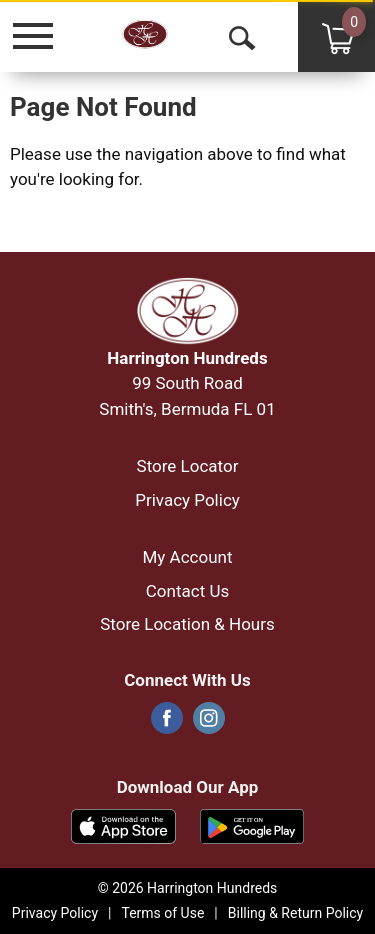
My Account (187, 557)
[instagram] (209, 724)
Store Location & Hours (187, 624)
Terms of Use (162, 913)
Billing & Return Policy (295, 913)
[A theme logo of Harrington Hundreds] (171, 35)
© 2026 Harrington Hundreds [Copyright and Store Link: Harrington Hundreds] (188, 888)
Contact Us (187, 591)
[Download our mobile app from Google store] (252, 825)
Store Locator (188, 466)
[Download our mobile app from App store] (123, 825)
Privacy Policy (187, 500)
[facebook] (167, 724)
